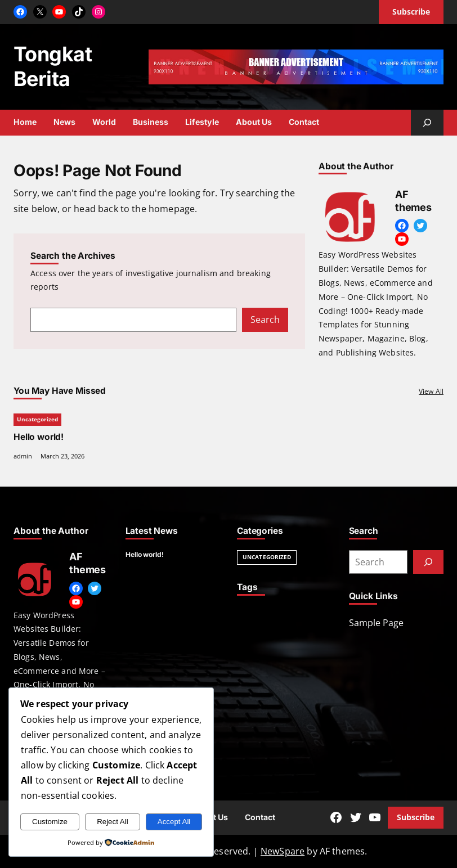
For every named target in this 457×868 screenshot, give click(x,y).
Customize (50, 822)
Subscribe (416, 817)
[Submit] (428, 562)
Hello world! (39, 436)
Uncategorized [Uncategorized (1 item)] (267, 557)
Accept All (174, 822)
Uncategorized (37, 419)
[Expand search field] (427, 123)
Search (265, 320)
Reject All (113, 822)
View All (431, 391)
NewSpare (283, 851)
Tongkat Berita (53, 66)
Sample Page (376, 623)
